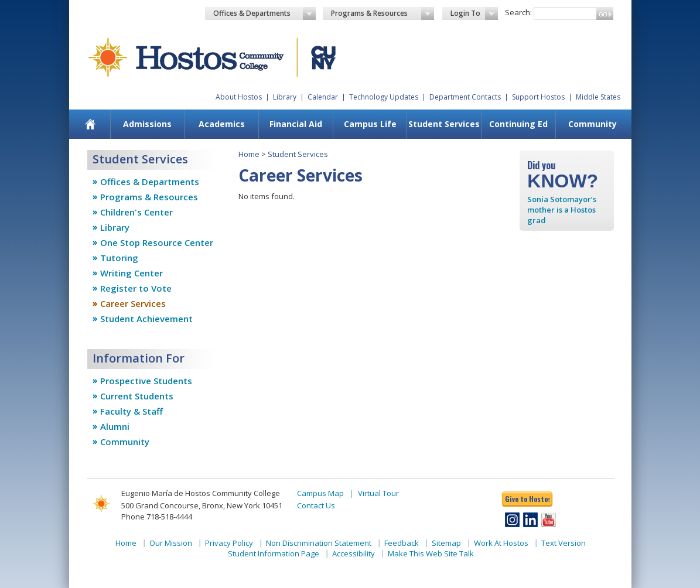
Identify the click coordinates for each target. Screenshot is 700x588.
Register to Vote (136, 288)
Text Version (564, 543)
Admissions (147, 124)
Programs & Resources (383, 13)
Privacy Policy (229, 543)
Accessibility (354, 553)
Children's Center (136, 212)
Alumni (115, 426)
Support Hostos (538, 97)
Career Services (133, 303)
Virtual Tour (378, 493)
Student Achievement (146, 319)
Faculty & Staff (132, 411)
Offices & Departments (265, 13)
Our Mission (171, 543)
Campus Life (370, 124)
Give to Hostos (527, 499)
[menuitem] (90, 124)
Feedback (402, 543)
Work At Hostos (501, 543)
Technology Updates (384, 97)
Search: (518, 12)
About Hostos (239, 97)
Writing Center (132, 273)
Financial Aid (296, 124)
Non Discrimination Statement (319, 543)
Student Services (444, 124)
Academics (222, 124)
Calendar (323, 97)
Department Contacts (465, 97)
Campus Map (320, 493)
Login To (474, 13)
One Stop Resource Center (157, 242)
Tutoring (119, 258)
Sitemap (446, 543)
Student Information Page (274, 553)
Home (249, 154)
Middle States (598, 97)
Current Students (137, 396)
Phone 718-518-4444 (157, 517)
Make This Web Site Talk (431, 553)
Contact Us (316, 505)
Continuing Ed (518, 124)
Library (285, 97)
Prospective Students (146, 381)
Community (593, 124)
